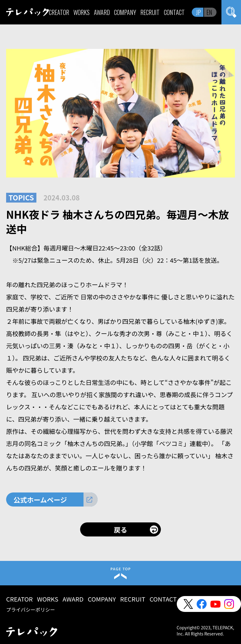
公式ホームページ (40, 499)
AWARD (102, 12)
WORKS (82, 12)
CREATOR (59, 12)
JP (198, 12)
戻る (120, 529)
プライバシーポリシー (31, 609)
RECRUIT (150, 12)
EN (209, 12)
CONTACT (174, 12)
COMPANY (125, 12)
